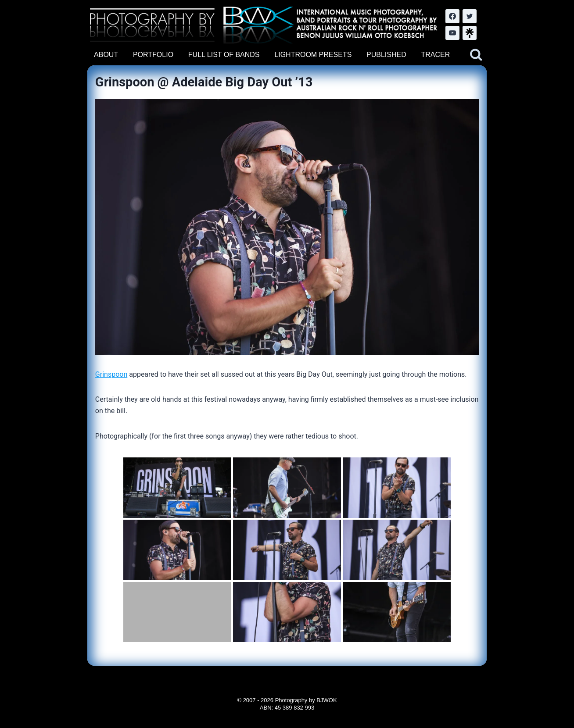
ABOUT (106, 55)
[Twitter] (470, 16)
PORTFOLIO (153, 55)
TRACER (435, 55)
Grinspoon (111, 374)
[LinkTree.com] (470, 33)
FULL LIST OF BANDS (224, 55)
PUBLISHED (386, 55)
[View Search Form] (476, 55)
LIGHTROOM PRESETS (313, 55)
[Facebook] (452, 16)
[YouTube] (452, 33)
